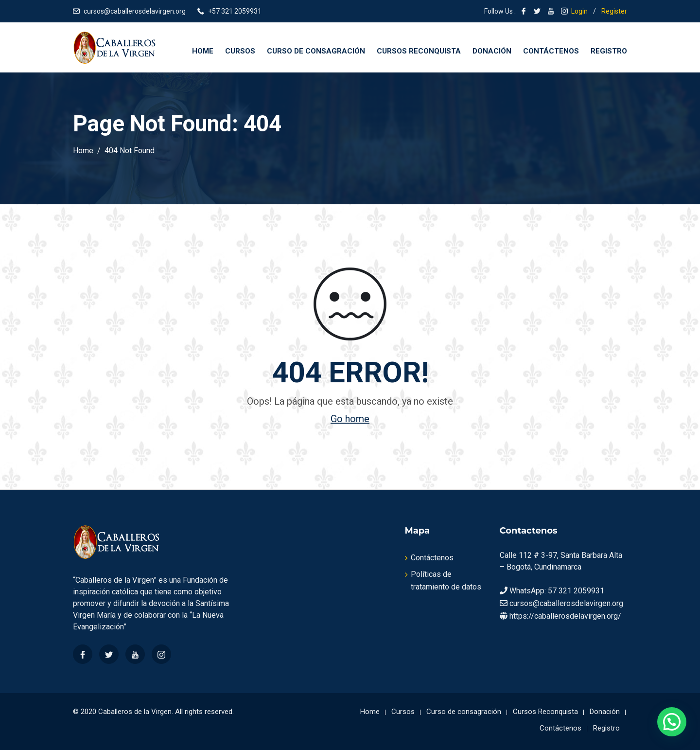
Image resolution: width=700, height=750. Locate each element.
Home (203, 51)
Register (614, 11)
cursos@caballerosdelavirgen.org (135, 11)
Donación (492, 51)
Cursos (240, 51)
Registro (609, 51)
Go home (350, 419)
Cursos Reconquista (419, 51)
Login (579, 11)
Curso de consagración (316, 51)
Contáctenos (551, 51)
